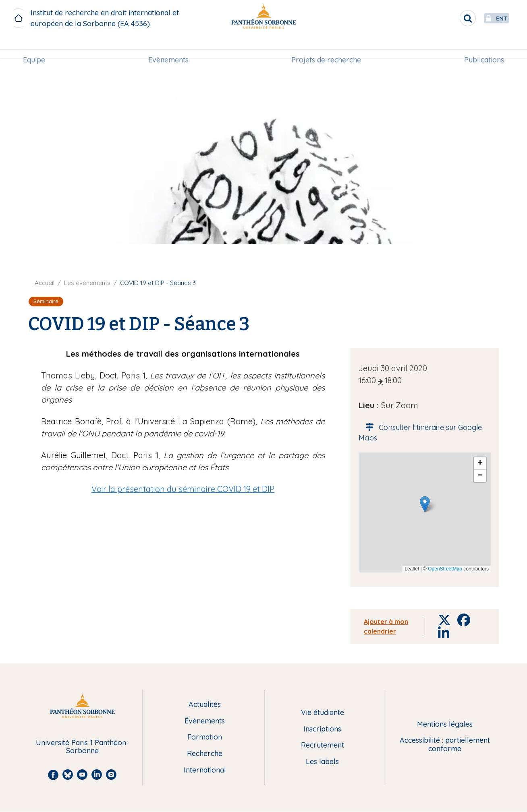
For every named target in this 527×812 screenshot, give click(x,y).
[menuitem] (37, 47)
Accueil (45, 283)
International (205, 770)
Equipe (37, 47)
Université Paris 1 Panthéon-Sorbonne (82, 747)
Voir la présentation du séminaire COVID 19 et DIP (183, 489)
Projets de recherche (325, 47)
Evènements (169, 47)
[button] (425, 504)
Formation (205, 737)
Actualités (205, 705)
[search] (449, 18)
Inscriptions (322, 729)
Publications (481, 47)
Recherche (205, 754)
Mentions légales (445, 724)
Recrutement (323, 745)
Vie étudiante (323, 713)
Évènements (205, 721)
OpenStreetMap (445, 569)
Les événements (87, 283)
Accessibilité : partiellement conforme (445, 745)
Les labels (322, 762)
